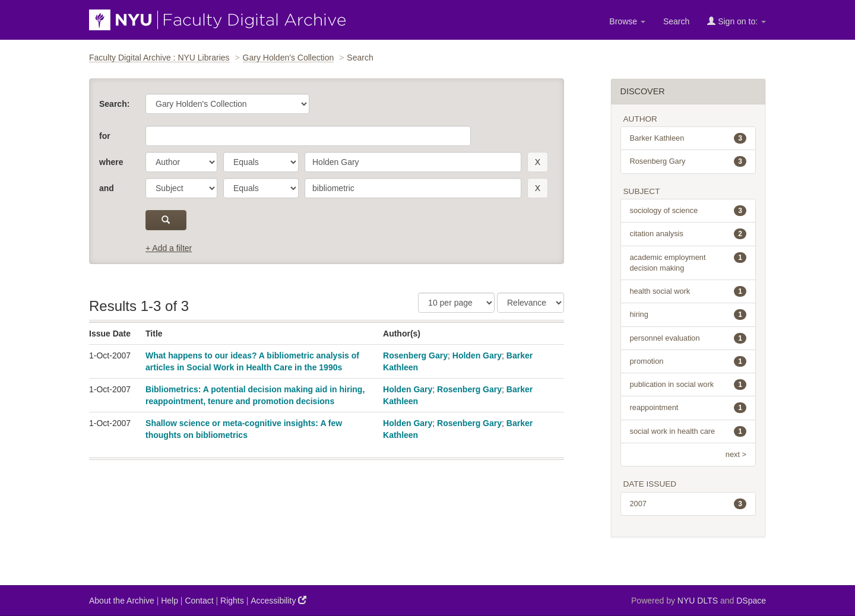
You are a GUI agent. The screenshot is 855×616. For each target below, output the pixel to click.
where (111, 162)
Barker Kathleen (688, 138)
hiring (688, 315)
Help (170, 601)
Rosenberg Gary (415, 355)
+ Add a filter (169, 248)
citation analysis (688, 234)
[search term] (413, 162)
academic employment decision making (688, 262)
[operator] (261, 162)
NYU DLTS (698, 601)
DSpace (751, 601)
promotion (688, 361)
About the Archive (122, 601)
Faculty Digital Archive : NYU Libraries (159, 58)
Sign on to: (737, 21)
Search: (114, 104)
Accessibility (278, 600)
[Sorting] (531, 303)
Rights (232, 601)
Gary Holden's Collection (289, 58)
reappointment (688, 408)
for (105, 136)
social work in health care (688, 431)
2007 (688, 504)
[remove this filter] (538, 162)
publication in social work (688, 385)
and (107, 188)
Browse (627, 21)
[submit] (166, 220)
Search (676, 21)
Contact (199, 601)
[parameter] (181, 162)
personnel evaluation (688, 338)
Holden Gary (477, 355)
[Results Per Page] (456, 303)
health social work (688, 291)
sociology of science (688, 211)
